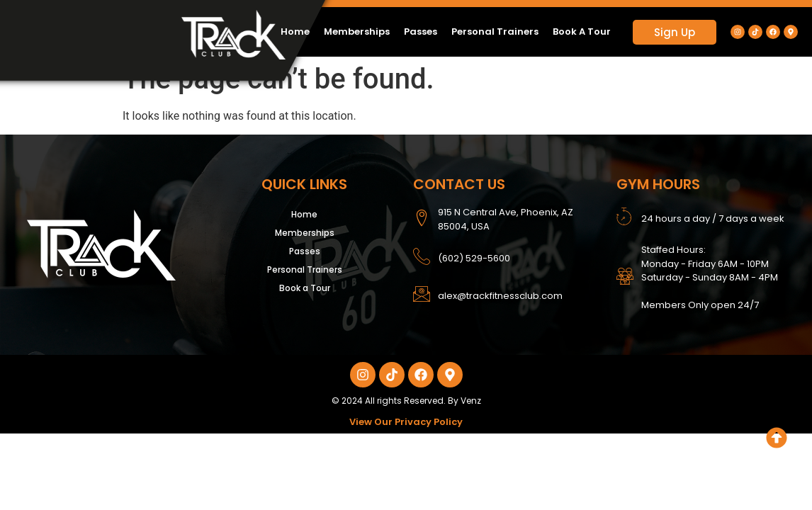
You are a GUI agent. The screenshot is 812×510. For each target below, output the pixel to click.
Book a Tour (582, 32)
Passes (421, 32)
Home (295, 32)
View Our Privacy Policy (406, 422)
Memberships (357, 32)
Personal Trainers (495, 32)
